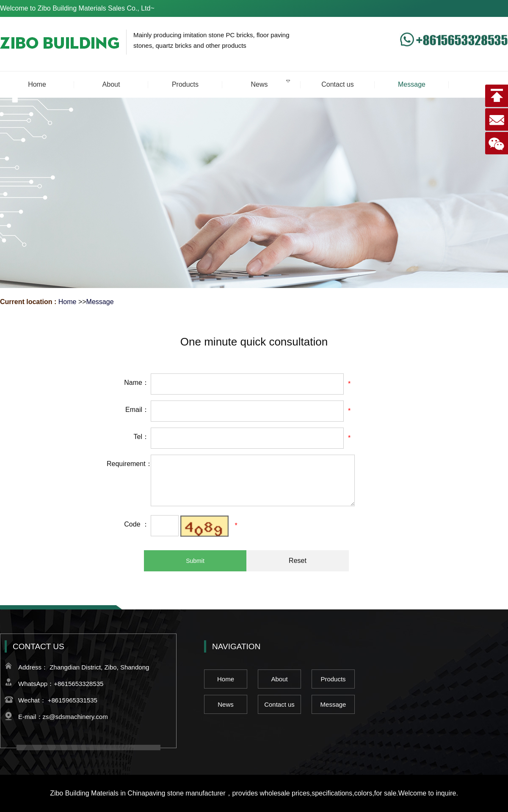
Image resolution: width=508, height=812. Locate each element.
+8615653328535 (79, 684)
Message (100, 302)
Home (68, 302)
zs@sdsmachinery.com (75, 717)
